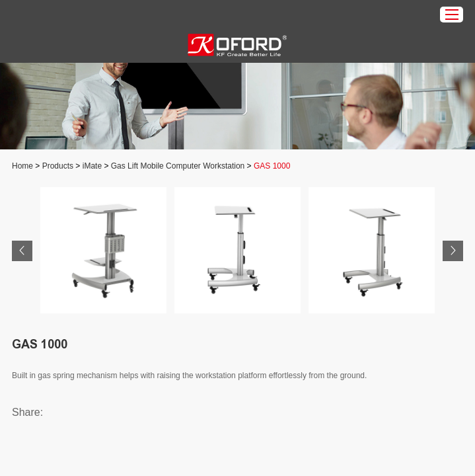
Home (22, 166)
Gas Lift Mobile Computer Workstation (178, 166)
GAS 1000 (272, 166)
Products (58, 166)
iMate (92, 166)
